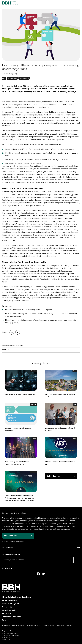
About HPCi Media (10, 600)
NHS (75, 405)
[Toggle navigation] (79, 3)
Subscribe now (54, 476)
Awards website (9, 610)
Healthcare (33, 472)
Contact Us (7, 607)
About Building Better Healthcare (17, 597)
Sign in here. (20, 542)
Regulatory (34, 371)
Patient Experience (12, 78)
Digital (4, 78)
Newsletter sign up (10, 604)
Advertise (6, 613)
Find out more (8, 547)
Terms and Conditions (12, 617)
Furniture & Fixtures (24, 78)
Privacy (5, 620)
